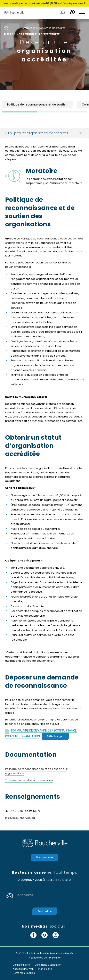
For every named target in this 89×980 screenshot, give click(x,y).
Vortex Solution (52, 958)
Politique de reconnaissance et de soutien (37, 104)
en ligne (51, 720)
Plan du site (45, 969)
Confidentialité (21, 965)
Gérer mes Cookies (24, 973)
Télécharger (55, 736)
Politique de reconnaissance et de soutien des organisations (44, 241)
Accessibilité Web (23, 969)
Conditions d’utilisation (48, 965)
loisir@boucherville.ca (20, 818)
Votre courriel (25, 895)
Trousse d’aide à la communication (29, 780)
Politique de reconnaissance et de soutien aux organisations (36, 771)
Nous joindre (44, 857)
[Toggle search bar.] (63, 12)
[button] (82, 13)
